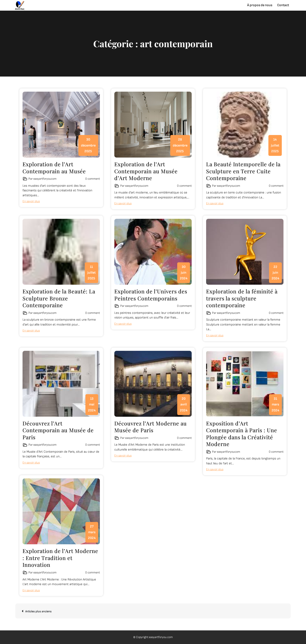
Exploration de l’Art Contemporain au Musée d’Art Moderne (146, 171)
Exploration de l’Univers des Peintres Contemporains (151, 295)
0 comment (93, 179)
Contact (283, 5)
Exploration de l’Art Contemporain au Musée (54, 168)
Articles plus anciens (38, 611)
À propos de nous (260, 5)
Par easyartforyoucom (42, 179)
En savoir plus (31, 201)
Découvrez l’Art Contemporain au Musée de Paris (58, 430)
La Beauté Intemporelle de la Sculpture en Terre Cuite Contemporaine (243, 171)
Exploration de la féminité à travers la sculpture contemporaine (242, 298)
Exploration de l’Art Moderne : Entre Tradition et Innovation (60, 558)
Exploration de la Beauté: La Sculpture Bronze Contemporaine (59, 298)
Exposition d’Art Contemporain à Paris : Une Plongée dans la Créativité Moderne (242, 434)
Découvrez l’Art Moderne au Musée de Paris (151, 427)
